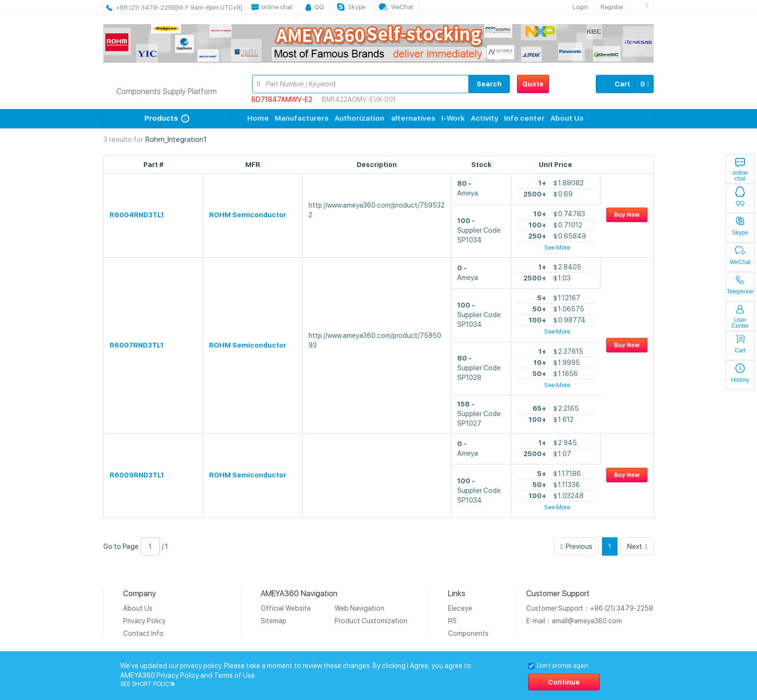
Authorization (359, 118)
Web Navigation (359, 608)
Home (258, 118)
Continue (564, 682)
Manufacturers (302, 118)
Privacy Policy (144, 621)
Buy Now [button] (627, 215)
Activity (484, 118)
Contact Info (143, 633)
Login (581, 7)
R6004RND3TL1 (137, 215)
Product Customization (371, 621)
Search (489, 84)
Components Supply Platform (167, 91)
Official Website (286, 608)
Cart (625, 84)
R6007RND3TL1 (137, 345)
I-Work (453, 118)
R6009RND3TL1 (137, 475)
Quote (533, 84)
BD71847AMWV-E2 (282, 99)
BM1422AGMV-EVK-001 (359, 99)
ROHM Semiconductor (248, 215)
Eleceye (460, 608)
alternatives (413, 118)
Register (612, 7)
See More (557, 247)
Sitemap (273, 621)
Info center (524, 118)
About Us (567, 118)
